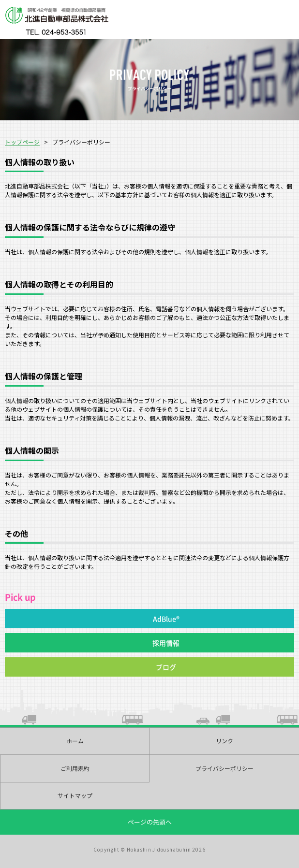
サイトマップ (75, 795)
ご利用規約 (75, 768)
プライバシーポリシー (224, 768)
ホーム (75, 741)
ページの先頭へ (150, 822)
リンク (224, 741)
